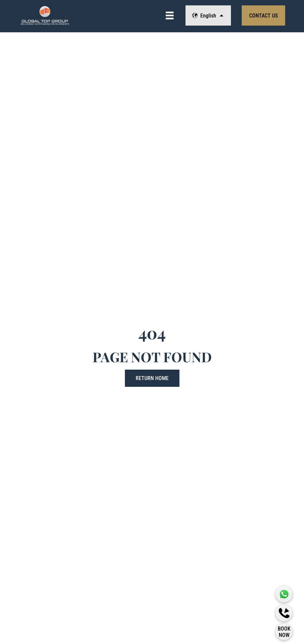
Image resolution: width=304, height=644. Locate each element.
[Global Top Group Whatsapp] (284, 594)
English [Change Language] (208, 16)
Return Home (152, 378)
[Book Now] (284, 632)
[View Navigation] (170, 15)
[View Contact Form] (263, 15)
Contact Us (263, 16)
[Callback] (284, 613)
